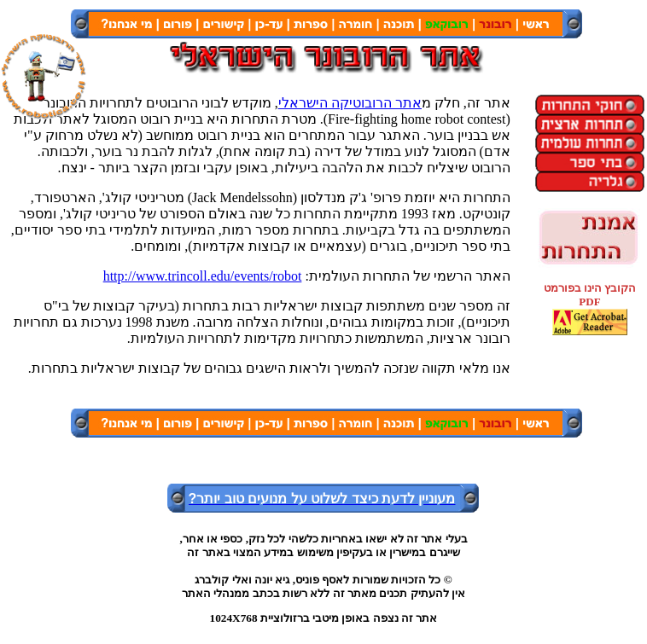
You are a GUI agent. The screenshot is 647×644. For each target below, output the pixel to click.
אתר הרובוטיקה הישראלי (350, 103)
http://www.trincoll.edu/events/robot (203, 276)
